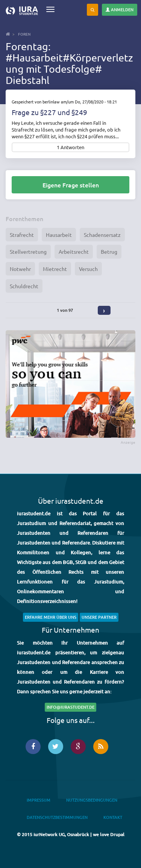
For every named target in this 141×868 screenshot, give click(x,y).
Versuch (88, 269)
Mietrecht (55, 269)
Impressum (39, 800)
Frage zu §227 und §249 (49, 112)
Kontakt (113, 817)
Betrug (109, 251)
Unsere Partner (99, 617)
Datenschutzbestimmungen (57, 817)
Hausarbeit (59, 235)
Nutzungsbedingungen (92, 800)
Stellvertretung (28, 251)
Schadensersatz (102, 235)
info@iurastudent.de (70, 707)
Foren (24, 34)
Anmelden (120, 10)
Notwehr (20, 269)
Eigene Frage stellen (71, 185)
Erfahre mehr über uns (51, 617)
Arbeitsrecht (74, 251)
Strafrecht (22, 235)
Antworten (72, 147)
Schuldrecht (24, 286)
